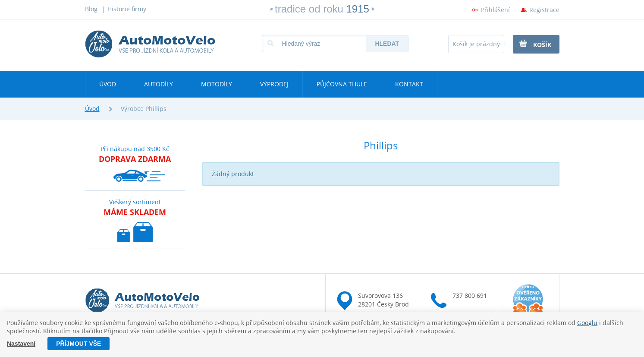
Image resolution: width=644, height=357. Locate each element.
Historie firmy (127, 9)
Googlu (587, 323)
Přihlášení (495, 10)
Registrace (544, 10)
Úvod (108, 84)
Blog (91, 9)
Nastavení (21, 344)
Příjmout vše (79, 344)
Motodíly (217, 84)
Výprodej (274, 84)
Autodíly (159, 84)
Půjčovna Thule (342, 84)
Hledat (387, 44)
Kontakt (409, 84)
